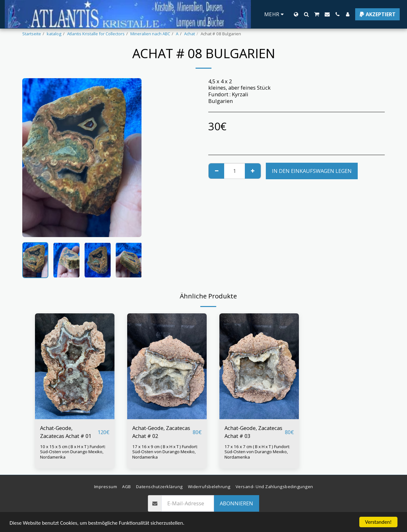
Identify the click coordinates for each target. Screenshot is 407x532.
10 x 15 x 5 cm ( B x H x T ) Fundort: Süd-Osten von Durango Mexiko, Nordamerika (73, 452)
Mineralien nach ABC (150, 34)
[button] (306, 14)
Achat (190, 34)
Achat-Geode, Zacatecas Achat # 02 (161, 432)
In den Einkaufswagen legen (312, 171)
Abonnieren (236, 503)
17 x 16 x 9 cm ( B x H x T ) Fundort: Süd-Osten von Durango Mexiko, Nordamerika (165, 452)
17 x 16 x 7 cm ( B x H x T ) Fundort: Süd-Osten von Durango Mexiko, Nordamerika (257, 452)
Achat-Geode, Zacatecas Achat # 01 (66, 432)
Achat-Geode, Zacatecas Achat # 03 (253, 432)
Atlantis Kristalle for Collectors (96, 34)
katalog (54, 34)
